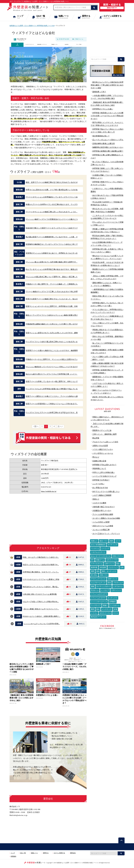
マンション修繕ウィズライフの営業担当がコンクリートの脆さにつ (52, 219)
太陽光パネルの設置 (100, 446)
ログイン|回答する (59, 853)
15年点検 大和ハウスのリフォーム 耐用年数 (40, 594)
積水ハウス (104, 541)
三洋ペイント (116, 590)
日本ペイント (112, 579)
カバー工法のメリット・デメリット (106, 534)
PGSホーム (95, 590)
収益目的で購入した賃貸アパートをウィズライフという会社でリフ (52, 228)
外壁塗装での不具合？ (101, 480)
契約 (112, 541)
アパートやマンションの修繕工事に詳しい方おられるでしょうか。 (52, 212)
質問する (88, 17)
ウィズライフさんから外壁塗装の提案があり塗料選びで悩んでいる (52, 389)
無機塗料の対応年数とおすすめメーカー (108, 147)
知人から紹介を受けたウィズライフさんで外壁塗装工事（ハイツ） (52, 374)
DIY (92, 560)
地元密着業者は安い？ (101, 136)
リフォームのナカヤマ (99, 594)
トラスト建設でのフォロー (103, 449)
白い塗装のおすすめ (100, 488)
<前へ (36, 426)
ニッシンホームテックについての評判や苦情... (42, 624)
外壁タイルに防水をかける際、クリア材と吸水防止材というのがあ (52, 190)
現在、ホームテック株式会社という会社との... (41, 557)
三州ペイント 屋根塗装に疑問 (104, 434)
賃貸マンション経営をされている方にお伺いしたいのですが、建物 (52, 333)
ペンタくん (95, 548)
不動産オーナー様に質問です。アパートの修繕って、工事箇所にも (52, 284)
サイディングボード (104, 586)
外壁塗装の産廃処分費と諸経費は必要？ (108, 151)
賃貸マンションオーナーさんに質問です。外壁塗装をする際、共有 (52, 306)
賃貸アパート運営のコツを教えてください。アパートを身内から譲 (52, 396)
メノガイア (105, 590)
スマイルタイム (97, 564)
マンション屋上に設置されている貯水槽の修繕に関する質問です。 (52, 262)
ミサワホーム (118, 586)
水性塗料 (103, 567)
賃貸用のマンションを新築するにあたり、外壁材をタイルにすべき (52, 253)
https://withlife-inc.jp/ (49, 491)
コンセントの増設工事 (101, 530)
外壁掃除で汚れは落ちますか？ (104, 465)
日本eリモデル (118, 556)
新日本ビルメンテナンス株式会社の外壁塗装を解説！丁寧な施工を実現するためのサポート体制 (107, 85)
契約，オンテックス (109, 571)
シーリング (105, 548)
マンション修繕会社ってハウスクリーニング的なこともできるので (52, 367)
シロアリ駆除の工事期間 (102, 495)
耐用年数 (94, 567)
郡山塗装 (96, 438)
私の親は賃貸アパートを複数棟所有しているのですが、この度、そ (52, 237)
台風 (122, 567)
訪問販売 (112, 602)
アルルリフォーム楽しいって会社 (105, 442)
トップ (22, 17)
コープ (118, 541)
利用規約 (13, 856)
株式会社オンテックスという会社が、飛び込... (41, 587)
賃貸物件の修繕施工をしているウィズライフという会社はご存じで (52, 244)
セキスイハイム (105, 613)
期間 (93, 571)
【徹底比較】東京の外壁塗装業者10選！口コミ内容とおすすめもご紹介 (22, 698)
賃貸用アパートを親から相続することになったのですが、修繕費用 (52, 350)
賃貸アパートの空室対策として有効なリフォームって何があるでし (52, 404)
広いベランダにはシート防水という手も (108, 140)
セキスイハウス (112, 560)
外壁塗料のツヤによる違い (47, 695)
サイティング (112, 545)
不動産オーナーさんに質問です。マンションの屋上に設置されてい (52, 359)
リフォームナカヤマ (98, 598)
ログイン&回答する (114, 17)
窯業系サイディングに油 (102, 430)
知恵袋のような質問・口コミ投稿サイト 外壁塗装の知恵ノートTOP (32, 26)
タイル (116, 613)
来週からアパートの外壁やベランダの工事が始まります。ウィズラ (52, 204)
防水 (109, 583)
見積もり (96, 499)
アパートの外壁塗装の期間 (103, 514)
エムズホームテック (98, 583)
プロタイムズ (118, 583)
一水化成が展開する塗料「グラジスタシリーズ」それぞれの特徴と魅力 (74, 667)
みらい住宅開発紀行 (98, 545)
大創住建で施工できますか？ (104, 507)
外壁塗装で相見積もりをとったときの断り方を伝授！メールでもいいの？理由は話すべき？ (107, 116)
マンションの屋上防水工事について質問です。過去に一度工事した (52, 277)
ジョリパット (113, 567)
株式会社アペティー (98, 617)
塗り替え (94, 575)
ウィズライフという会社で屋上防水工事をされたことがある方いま (52, 342)
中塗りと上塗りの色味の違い (104, 472)
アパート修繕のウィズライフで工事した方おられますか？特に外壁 (52, 292)
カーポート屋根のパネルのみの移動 (106, 518)
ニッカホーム (115, 605)
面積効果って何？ (43, 664)
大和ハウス (104, 575)
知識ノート (65, 17)
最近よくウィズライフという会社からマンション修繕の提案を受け (52, 315)
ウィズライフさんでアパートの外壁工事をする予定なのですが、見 (52, 413)
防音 (118, 564)
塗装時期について (99, 468)
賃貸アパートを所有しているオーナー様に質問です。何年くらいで (52, 381)
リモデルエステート (98, 552)
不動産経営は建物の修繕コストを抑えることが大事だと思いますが (52, 324)
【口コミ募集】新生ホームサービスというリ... (41, 609)
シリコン (94, 613)
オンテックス (112, 598)
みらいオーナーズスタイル (101, 556)
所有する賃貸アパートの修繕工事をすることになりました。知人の (52, 299)
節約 (98, 571)
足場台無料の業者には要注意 (104, 143)
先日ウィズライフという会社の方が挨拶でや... (41, 565)
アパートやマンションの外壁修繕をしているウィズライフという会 (52, 197)
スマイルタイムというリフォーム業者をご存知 (41, 579)
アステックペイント (98, 579)
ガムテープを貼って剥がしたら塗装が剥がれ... (41, 602)
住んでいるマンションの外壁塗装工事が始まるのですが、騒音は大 (52, 269)
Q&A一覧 (42, 17)
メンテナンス (107, 609)
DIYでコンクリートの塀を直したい (106, 492)
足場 (115, 609)
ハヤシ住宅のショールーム (103, 453)
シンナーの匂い (98, 484)
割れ (98, 609)
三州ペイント (109, 564)
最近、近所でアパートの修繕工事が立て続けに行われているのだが (52, 182)
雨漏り (105, 605)
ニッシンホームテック (99, 602)
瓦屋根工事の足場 (99, 461)
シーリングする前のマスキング (104, 476)
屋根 (93, 586)
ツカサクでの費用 (99, 503)
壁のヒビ (96, 457)
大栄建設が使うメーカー (102, 510)
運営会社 (73, 853)
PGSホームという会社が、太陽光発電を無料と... (42, 616)
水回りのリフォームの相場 (103, 526)
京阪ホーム (100, 560)
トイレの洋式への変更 (101, 522)
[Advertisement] (107, 39)
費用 (93, 609)
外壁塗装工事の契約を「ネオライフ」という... (41, 572)
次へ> (60, 426)
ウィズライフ (96, 605)
